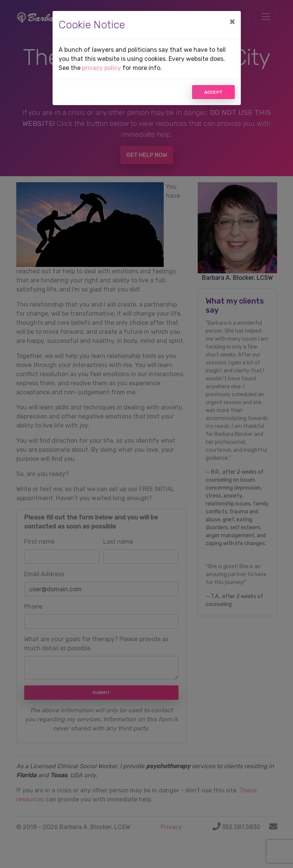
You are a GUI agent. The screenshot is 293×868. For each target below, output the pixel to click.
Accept (213, 92)
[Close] (232, 22)
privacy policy (102, 68)
